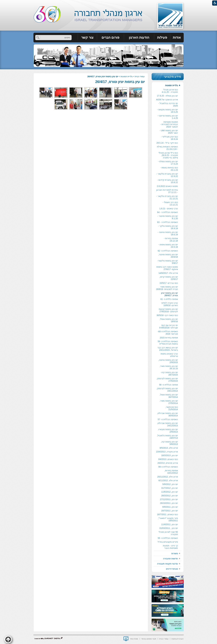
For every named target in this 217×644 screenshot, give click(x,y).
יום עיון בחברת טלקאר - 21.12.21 (167, 197)
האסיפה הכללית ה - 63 (167, 222)
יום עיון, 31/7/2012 (170, 488)
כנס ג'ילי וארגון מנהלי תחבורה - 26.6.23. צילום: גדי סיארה (168, 155)
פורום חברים (110, 37)
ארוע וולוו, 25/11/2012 (168, 477)
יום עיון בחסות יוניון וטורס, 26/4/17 (120, 82)
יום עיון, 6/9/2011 (170, 507)
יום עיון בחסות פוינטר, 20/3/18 (168, 256)
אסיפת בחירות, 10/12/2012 (171, 472)
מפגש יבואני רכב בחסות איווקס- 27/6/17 (167, 268)
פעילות (162, 37)
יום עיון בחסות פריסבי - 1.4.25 (168, 117)
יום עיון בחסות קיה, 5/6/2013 (169, 443)
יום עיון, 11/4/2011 (170, 524)
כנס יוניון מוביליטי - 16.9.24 (169, 138)
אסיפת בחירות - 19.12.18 (171, 240)
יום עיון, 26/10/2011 (169, 503)
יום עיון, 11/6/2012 (170, 492)
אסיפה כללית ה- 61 (169, 299)
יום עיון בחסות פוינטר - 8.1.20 (168, 217)
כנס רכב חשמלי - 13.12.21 (170, 204)
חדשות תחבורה (170, 559)
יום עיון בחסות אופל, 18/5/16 (169, 320)
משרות (175, 553)
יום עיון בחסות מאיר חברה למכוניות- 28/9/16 (167, 288)
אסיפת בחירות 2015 (169, 338)
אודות (177, 37)
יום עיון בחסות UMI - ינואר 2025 (169, 132)
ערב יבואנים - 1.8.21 (168, 208)
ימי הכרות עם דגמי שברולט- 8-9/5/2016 (169, 326)
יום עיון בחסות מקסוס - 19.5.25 (167, 111)
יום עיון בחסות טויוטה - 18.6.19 (168, 233)
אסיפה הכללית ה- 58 (168, 385)
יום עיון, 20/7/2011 (170, 511)
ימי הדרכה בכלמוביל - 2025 (168, 105)
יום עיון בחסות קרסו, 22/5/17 (169, 278)
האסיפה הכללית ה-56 (168, 467)
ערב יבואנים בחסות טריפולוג (169, 355)
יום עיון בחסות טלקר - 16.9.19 (168, 227)
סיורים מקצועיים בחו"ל (168, 542)
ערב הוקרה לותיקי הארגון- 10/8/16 (170, 304)
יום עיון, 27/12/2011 (169, 499)
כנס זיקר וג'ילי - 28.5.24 (167, 143)
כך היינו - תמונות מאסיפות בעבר (170, 547)
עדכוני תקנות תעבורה (167, 564)
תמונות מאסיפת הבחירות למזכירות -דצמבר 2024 (169, 124)
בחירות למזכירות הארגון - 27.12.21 (167, 191)
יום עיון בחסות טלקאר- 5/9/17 (167, 262)
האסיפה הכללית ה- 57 (168, 419)
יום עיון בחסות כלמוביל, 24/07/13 (167, 437)
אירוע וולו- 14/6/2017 (168, 273)
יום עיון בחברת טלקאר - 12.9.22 (167, 175)
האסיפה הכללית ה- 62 (168, 251)
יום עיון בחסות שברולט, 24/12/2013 (167, 424)
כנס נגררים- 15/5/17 (169, 283)
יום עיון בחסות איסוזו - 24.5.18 (168, 246)
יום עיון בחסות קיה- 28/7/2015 (169, 374)
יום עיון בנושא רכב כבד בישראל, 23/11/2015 (168, 349)
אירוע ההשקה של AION (167, 100)
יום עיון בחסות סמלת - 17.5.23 (168, 163)
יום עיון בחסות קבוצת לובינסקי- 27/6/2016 (168, 310)
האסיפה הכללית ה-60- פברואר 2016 (168, 333)
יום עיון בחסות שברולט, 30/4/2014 (167, 414)
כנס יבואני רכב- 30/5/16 (167, 315)
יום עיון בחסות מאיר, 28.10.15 (169, 367)
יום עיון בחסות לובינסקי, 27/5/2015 (167, 380)
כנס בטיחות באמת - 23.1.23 (169, 169)
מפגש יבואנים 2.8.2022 (167, 186)
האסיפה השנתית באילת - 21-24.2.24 (167, 148)
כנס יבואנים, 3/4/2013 (168, 459)
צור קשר (87, 37)
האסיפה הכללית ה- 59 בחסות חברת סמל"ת (168, 343)
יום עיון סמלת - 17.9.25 (167, 96)
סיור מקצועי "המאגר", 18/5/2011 (168, 519)
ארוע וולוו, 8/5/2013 (169, 448)
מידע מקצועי (173, 76)
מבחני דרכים (172, 569)
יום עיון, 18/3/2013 (170, 455)
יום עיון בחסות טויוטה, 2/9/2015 (168, 361)
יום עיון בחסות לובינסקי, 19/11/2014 (167, 390)
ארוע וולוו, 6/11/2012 (168, 480)
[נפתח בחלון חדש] (126, 639)
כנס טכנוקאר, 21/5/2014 (172, 408)
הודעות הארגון (139, 37)
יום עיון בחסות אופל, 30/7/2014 (169, 396)
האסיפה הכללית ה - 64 (167, 212)
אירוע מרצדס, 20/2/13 (168, 463)
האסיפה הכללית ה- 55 (168, 538)
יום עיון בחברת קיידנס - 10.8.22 (167, 181)
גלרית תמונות (127, 76)
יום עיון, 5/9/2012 (170, 484)
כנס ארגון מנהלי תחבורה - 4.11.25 (170, 91)
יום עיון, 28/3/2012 (170, 496)
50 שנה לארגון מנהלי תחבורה (168, 533)
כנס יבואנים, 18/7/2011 (167, 514)
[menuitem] (177, 38)
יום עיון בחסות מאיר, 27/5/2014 (169, 402)
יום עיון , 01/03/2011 (169, 528)
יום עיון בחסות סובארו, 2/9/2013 (168, 431)
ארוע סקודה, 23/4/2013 (167, 452)
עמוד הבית (140, 76)
